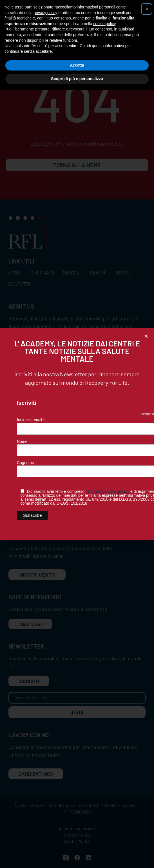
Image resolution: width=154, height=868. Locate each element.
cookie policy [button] (104, 24)
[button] (146, 336)
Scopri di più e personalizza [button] (77, 79)
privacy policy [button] (46, 13)
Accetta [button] (77, 65)
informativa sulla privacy (108, 491)
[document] (77, 434)
